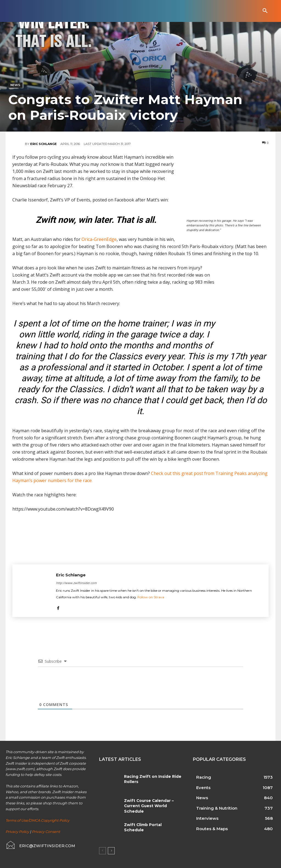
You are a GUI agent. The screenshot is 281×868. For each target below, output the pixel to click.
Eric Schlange (43, 144)
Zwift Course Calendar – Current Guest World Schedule (148, 806)
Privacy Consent (46, 832)
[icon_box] (40, 845)
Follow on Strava (151, 597)
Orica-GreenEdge (99, 239)
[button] (265, 11)
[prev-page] (102, 851)
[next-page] (111, 851)
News (15, 85)
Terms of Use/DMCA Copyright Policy (37, 820)
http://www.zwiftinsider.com (76, 583)
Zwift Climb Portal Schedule (151, 825)
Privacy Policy (17, 832)
